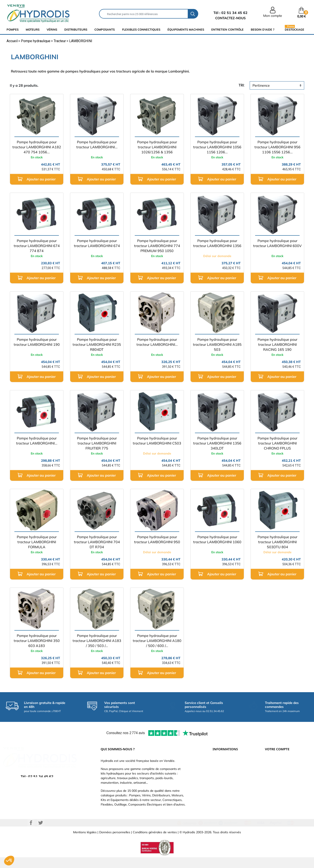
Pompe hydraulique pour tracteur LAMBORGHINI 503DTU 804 (277, 542)
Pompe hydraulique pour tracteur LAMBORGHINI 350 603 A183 (37, 641)
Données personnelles (115, 843)
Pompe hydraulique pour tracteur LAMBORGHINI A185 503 (217, 344)
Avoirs (269, 782)
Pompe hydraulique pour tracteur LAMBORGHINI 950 (157, 539)
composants (105, 29)
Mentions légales (85, 843)
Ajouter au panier (37, 179)
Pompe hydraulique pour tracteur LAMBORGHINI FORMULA (37, 542)
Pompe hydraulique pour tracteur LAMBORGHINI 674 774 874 (37, 246)
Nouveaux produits (226, 801)
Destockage (294, 29)
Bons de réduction (278, 795)
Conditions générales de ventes (155, 843)
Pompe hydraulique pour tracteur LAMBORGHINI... (97, 144)
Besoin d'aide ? (263, 29)
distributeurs (76, 29)
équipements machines (186, 29)
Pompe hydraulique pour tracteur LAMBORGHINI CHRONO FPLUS (277, 443)
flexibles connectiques (141, 29)
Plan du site (221, 808)
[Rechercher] (144, 14)
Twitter (41, 833)
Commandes (274, 775)
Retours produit (276, 768)
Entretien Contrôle (227, 29)
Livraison (219, 762)
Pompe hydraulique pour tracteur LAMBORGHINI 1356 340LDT (217, 443)
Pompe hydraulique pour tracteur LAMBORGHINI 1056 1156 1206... (217, 147)
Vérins (52, 29)
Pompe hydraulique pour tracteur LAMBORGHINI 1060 (217, 539)
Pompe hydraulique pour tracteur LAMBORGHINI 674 (97, 243)
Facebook (31, 833)
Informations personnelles (283, 762)
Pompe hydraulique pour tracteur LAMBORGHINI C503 (157, 441)
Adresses (271, 788)
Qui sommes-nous (225, 782)
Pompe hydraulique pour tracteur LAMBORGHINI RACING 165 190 (277, 344)
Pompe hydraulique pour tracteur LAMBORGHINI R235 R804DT (97, 344)
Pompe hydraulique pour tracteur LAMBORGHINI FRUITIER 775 (97, 443)
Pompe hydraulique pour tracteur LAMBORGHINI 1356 (217, 243)
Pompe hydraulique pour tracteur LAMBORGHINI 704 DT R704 (97, 542)
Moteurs (33, 29)
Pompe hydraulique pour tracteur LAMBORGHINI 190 (37, 342)
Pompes (13, 29)
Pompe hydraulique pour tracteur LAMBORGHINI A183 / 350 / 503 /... (97, 641)
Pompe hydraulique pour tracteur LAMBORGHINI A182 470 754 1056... (37, 147)
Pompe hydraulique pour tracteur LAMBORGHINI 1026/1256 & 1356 (157, 147)
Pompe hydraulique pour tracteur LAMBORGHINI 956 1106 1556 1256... (277, 147)
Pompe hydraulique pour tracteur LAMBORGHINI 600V (277, 243)
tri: (242, 85)
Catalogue (220, 775)
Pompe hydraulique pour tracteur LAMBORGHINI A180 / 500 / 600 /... (157, 641)
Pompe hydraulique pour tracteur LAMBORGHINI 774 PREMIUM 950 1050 (157, 246)
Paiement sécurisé (225, 768)
